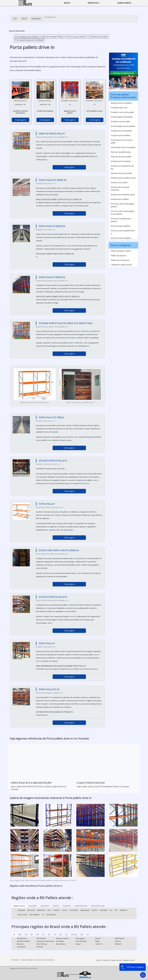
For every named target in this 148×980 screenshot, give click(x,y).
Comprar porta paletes (121, 135)
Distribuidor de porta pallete (123, 147)
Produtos (93, 3)
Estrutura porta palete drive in (123, 232)
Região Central (19, 906)
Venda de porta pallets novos (123, 178)
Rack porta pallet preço (121, 152)
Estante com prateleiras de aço (122, 167)
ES (26, 935)
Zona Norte (33, 906)
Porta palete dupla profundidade (29, 40)
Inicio (67, 3)
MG (20, 935)
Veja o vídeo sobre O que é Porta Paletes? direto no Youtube (103, 787)
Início (98, 960)
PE (55, 935)
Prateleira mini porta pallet (122, 112)
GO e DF (74, 935)
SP (32, 935)
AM (82, 935)
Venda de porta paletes (121, 161)
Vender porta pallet (119, 183)
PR (38, 935)
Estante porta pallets (99, 37)
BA (61, 935)
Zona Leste (67, 906)
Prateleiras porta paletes (121, 131)
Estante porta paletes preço (123, 195)
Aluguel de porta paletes (121, 103)
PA (88, 935)
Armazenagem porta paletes (123, 126)
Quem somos (124, 3)
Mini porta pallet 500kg (53, 37)
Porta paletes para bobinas (27, 37)
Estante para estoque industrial (120, 189)
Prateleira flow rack (119, 108)
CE (66, 935)
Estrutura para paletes (76, 37)
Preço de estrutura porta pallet (121, 141)
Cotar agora (20, 120)
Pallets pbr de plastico (120, 260)
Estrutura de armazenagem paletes (123, 205)
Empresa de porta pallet (121, 157)
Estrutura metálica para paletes (121, 220)
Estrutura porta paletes (121, 238)
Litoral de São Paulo (98, 906)
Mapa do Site (129, 960)
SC (43, 935)
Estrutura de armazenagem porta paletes (123, 213)
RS (49, 935)
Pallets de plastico (118, 256)
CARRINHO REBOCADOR (121, 265)
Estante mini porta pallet (121, 173)
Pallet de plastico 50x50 (121, 251)
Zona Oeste (45, 906)
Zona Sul (56, 906)
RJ (14, 935)
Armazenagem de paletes (122, 117)
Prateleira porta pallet (120, 121)
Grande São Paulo (81, 906)
